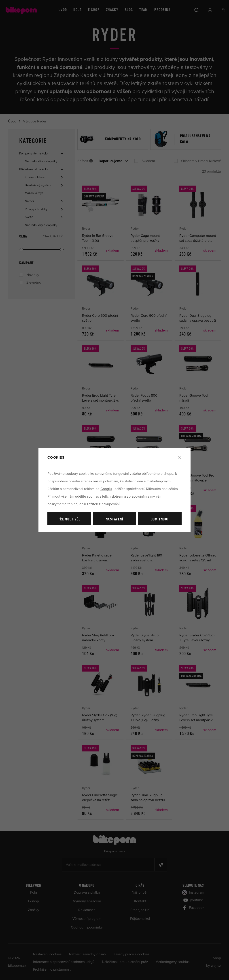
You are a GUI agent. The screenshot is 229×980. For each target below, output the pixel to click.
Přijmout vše (69, 519)
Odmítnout (160, 519)
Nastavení (114, 519)
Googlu (106, 489)
